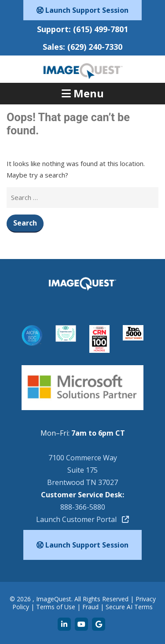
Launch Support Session (82, 10)
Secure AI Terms (129, 607)
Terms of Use (56, 607)
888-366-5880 (83, 507)
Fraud (90, 607)
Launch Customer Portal (82, 519)
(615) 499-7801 (101, 29)
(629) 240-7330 (95, 47)
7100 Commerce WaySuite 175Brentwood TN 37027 (82, 470)
